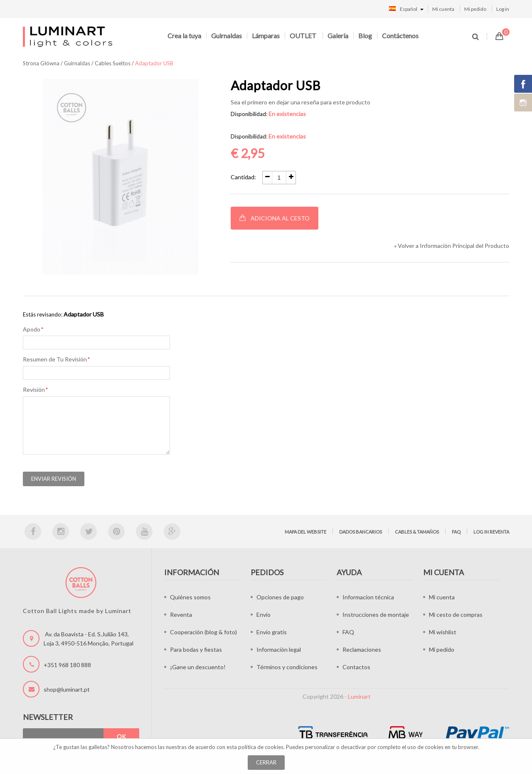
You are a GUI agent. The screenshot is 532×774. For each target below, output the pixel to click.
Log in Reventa (491, 532)
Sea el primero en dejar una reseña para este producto (300, 102)
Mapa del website (305, 532)
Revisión (34, 390)
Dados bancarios (361, 532)
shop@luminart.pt (67, 689)
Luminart (359, 696)
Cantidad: (243, 177)
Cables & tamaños (417, 532)
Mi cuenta (443, 9)
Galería (338, 36)
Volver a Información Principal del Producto (452, 246)
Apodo (32, 329)
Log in (503, 9)
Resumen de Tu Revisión (55, 359)
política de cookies (261, 747)
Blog (365, 36)
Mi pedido (475, 9)
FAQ (456, 532)
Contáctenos (400, 36)
